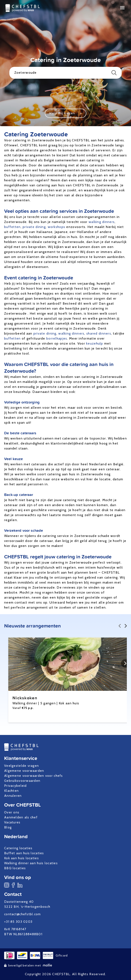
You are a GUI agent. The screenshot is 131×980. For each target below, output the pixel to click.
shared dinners (99, 333)
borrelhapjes (57, 338)
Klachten (11, 791)
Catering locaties (18, 848)
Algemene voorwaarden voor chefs (34, 776)
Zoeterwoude (66, 73)
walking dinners (102, 222)
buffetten (12, 227)
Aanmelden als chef (21, 817)
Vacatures (12, 822)
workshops (57, 227)
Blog (8, 827)
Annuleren (13, 796)
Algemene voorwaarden (24, 771)
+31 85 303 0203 (18, 922)
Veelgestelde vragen (21, 766)
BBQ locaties (15, 868)
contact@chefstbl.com (23, 914)
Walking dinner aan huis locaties (31, 863)
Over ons (12, 812)
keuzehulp (95, 343)
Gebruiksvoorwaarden (22, 781)
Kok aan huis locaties (21, 858)
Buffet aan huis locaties (24, 853)
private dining (34, 227)
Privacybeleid (15, 786)
